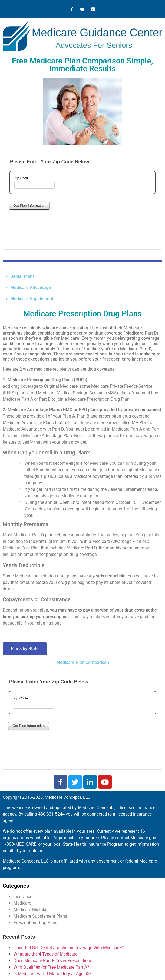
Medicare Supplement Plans (40, 916)
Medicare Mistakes (32, 910)
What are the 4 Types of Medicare (45, 954)
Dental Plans (22, 276)
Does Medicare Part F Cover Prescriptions (53, 961)
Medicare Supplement (32, 299)
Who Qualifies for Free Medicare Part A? (51, 967)
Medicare (22, 903)
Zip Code (22, 178)
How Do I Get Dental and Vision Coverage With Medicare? (68, 948)
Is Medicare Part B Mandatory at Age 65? (52, 974)
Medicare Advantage (31, 287)
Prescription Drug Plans (36, 923)
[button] (82, 277)
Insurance (23, 897)
